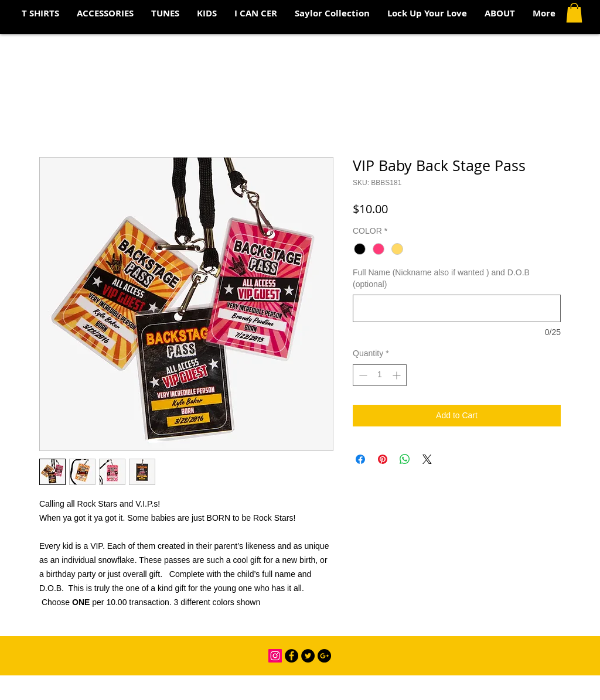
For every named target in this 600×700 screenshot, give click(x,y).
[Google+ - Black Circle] (324, 656)
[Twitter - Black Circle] (308, 656)
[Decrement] (362, 375)
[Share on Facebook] (360, 459)
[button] (574, 13)
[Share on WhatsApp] (405, 459)
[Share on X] (427, 459)
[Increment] (398, 375)
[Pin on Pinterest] (383, 459)
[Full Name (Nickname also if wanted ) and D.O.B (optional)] (457, 308)
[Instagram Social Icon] (275, 656)
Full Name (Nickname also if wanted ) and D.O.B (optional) (441, 278)
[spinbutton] (380, 375)
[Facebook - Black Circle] (292, 656)
